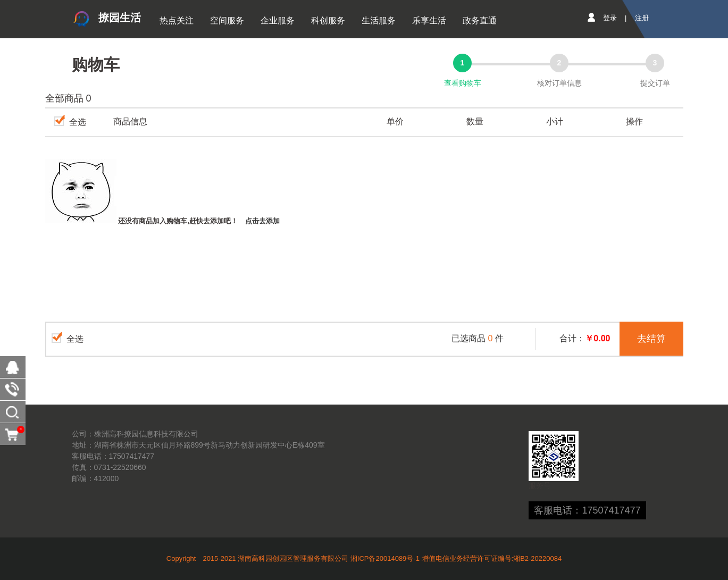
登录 (610, 18)
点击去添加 (262, 221)
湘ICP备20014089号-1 (385, 558)
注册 (642, 18)
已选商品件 (478, 338)
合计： (585, 338)
